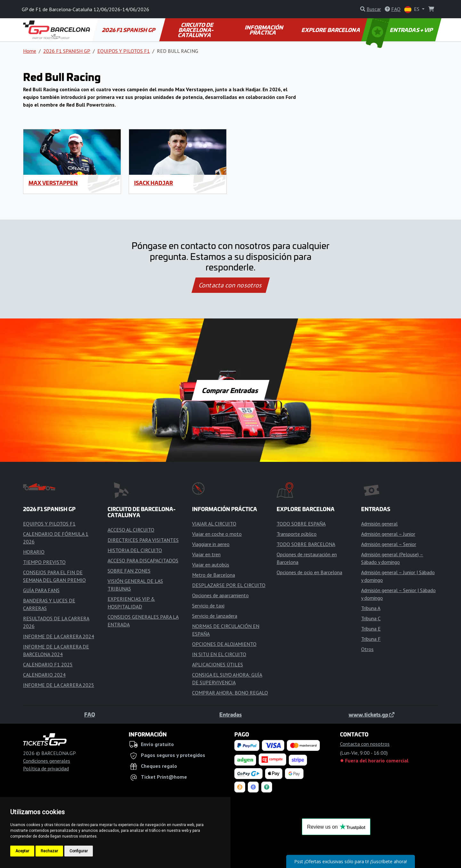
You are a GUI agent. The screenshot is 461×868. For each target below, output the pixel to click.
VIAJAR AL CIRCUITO (214, 524)
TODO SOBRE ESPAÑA (301, 524)
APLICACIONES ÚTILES (218, 664)
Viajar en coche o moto (217, 534)
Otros (367, 649)
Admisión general (379, 524)
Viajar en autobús (211, 565)
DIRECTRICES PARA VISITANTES (143, 540)
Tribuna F (371, 639)
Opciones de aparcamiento (220, 595)
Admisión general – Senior (389, 544)
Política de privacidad (46, 768)
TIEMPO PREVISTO (44, 562)
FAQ (90, 714)
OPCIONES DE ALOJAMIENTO (224, 644)
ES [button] (412, 9)
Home (30, 51)
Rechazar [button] (49, 851)
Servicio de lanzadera (215, 616)
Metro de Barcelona (214, 575)
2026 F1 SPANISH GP (129, 30)
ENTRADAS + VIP (400, 30)
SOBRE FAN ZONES (129, 571)
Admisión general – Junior (388, 534)
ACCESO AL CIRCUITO (131, 530)
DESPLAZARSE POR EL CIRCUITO (229, 585)
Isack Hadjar (154, 183)
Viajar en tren (206, 554)
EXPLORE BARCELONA (331, 30)
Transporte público (297, 534)
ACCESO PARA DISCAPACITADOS (143, 560)
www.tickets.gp (372, 714)
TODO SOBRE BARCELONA (306, 544)
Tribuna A (371, 608)
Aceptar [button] (22, 851)
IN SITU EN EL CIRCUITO (219, 654)
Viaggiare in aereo (211, 544)
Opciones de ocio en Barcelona (309, 572)
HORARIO (34, 552)
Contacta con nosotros (230, 285)
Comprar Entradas (230, 390)
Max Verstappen (53, 183)
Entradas (230, 714)
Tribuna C (371, 618)
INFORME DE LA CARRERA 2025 (59, 685)
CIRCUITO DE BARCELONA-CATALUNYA (197, 30)
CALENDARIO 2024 (44, 675)
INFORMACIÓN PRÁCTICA (265, 30)
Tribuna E (371, 629)
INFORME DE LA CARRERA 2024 (59, 636)
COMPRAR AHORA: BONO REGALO (230, 693)
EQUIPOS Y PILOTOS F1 (124, 51)
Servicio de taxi (208, 606)
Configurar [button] (79, 851)
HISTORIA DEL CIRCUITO (135, 550)
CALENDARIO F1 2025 (48, 664)
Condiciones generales (47, 761)
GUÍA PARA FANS (41, 590)
